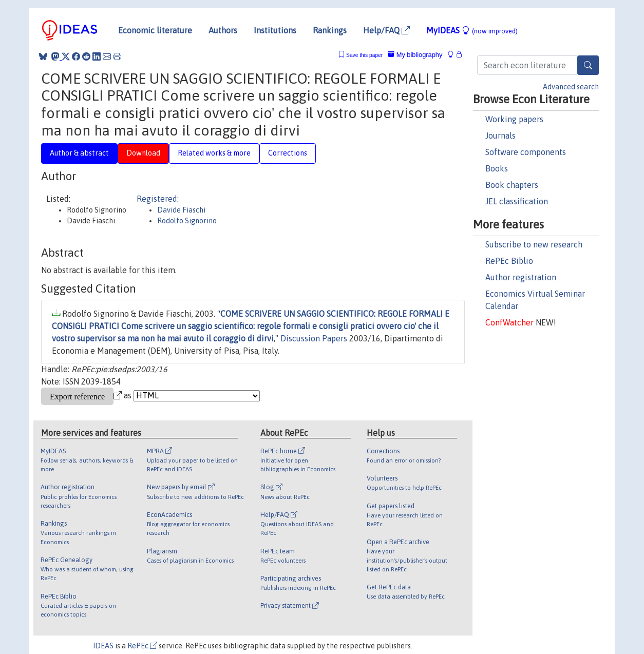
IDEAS (103, 646)
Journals (500, 136)
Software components (526, 152)
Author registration (521, 277)
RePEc (142, 646)
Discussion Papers (314, 338)
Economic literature (155, 30)
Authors (223, 30)
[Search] (588, 65)
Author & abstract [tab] (79, 153)
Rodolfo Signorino (187, 221)
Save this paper (364, 55)
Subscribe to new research (534, 244)
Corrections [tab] (288, 153)
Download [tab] (143, 153)
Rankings (330, 30)
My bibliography (415, 55)
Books (497, 168)
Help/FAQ (386, 30)
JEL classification (517, 201)
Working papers (514, 119)
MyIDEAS (472, 30)
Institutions (275, 30)
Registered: (158, 199)
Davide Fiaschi (181, 210)
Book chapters (512, 185)
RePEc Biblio (509, 261)
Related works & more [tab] (214, 153)
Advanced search (571, 87)
